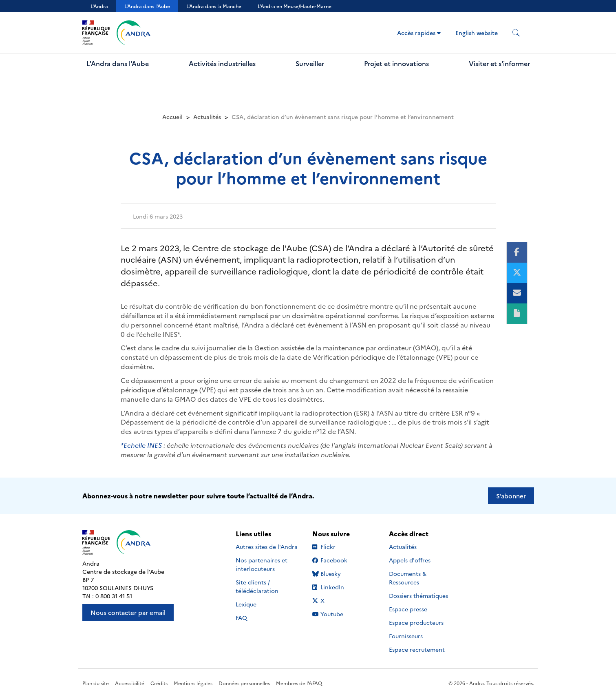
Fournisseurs (406, 636)
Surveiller (310, 63)
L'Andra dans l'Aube (147, 6)
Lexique (246, 604)
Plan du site (96, 683)
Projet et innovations (396, 63)
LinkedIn (337, 587)
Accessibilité (130, 683)
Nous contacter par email (128, 612)
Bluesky (337, 573)
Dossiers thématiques (418, 595)
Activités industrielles (222, 63)
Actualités (207, 117)
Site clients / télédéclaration (257, 586)
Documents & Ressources (408, 578)
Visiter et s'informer (499, 63)
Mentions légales (193, 683)
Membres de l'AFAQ (299, 683)
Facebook (337, 560)
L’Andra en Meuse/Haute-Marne (295, 6)
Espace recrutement (417, 649)
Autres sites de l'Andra (267, 547)
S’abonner (511, 496)
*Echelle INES (142, 445)
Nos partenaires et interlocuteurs (262, 564)
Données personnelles (244, 683)
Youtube (337, 614)
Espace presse (408, 609)
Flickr (337, 547)
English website (477, 33)
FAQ (241, 617)
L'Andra (99, 6)
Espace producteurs (416, 622)
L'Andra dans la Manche (214, 6)
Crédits (159, 683)
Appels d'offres (410, 560)
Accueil (172, 117)
